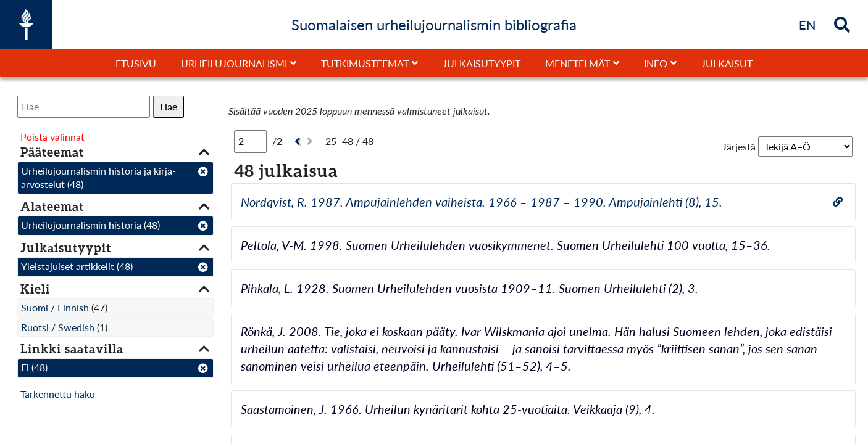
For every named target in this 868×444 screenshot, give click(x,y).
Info (656, 63)
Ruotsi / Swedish (58, 327)
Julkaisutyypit (482, 63)
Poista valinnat (52, 137)
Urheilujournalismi (234, 63)
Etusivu (136, 63)
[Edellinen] (296, 142)
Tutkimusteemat (365, 63)
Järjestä (739, 146)
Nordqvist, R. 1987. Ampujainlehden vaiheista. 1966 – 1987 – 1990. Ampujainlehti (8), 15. (482, 202)
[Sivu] (250, 141)
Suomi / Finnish (55, 307)
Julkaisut (727, 63)
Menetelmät (578, 63)
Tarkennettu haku (58, 394)
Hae (169, 106)
